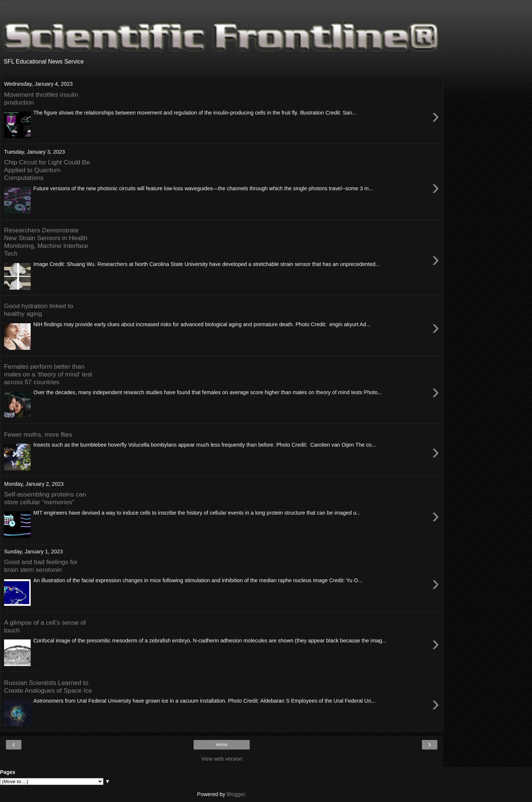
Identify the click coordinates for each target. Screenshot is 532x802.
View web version (222, 759)
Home (222, 745)
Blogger (236, 794)
